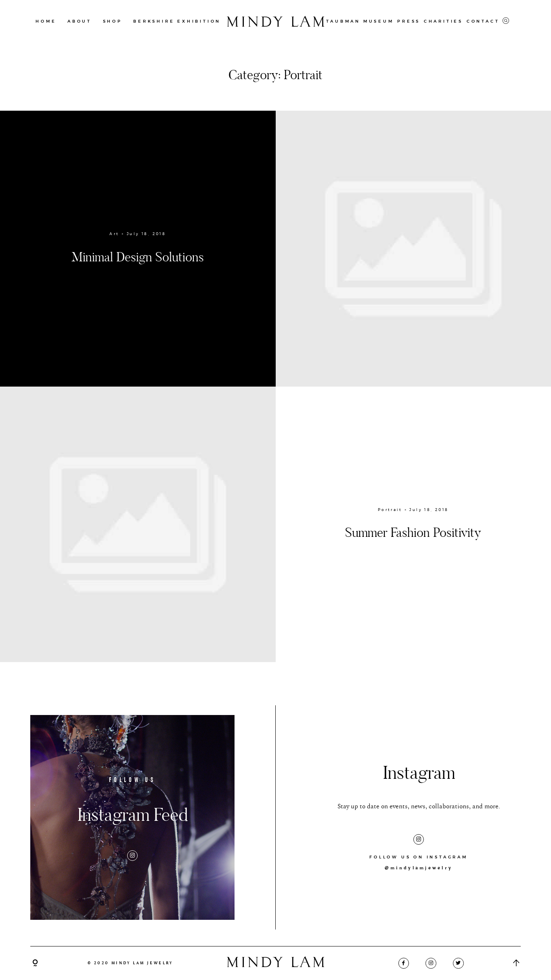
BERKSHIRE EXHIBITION (177, 21)
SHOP (113, 21)
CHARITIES (443, 21)
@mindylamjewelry (419, 868)
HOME (46, 21)
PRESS (409, 21)
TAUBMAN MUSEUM (360, 21)
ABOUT (80, 21)
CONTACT (483, 21)
